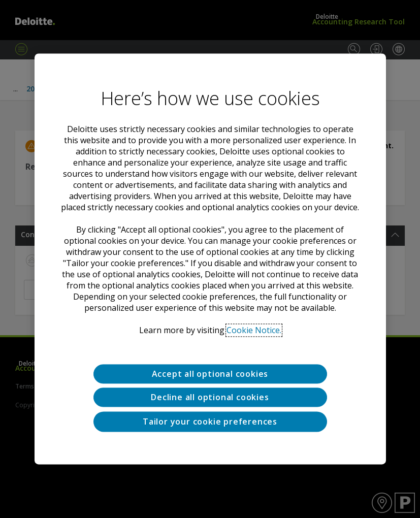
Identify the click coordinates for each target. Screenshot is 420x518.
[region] (210, 259)
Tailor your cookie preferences (210, 422)
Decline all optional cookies (210, 398)
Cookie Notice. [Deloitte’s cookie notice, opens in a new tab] (254, 330)
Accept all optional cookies (210, 374)
